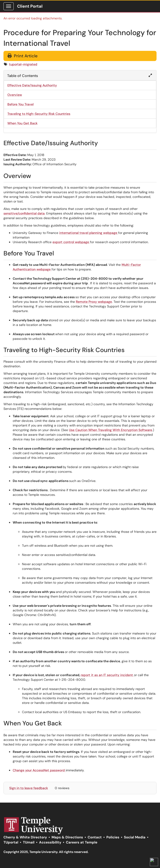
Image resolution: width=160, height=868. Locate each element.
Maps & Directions (67, 837)
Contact (95, 837)
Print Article (23, 56)
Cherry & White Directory (25, 837)
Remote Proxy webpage (94, 302)
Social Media (135, 837)
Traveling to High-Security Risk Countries (39, 114)
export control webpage (71, 242)
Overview (15, 95)
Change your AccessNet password (39, 770)
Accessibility (50, 842)
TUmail (29, 842)
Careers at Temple (82, 842)
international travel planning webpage (89, 233)
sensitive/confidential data (24, 213)
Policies (113, 837)
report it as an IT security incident (107, 675)
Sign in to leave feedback (29, 788)
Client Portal (30, 6)
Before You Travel (20, 104)
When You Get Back (22, 123)
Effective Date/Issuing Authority (32, 85)
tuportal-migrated (23, 64)
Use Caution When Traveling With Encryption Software (111, 430)
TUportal (11, 842)
